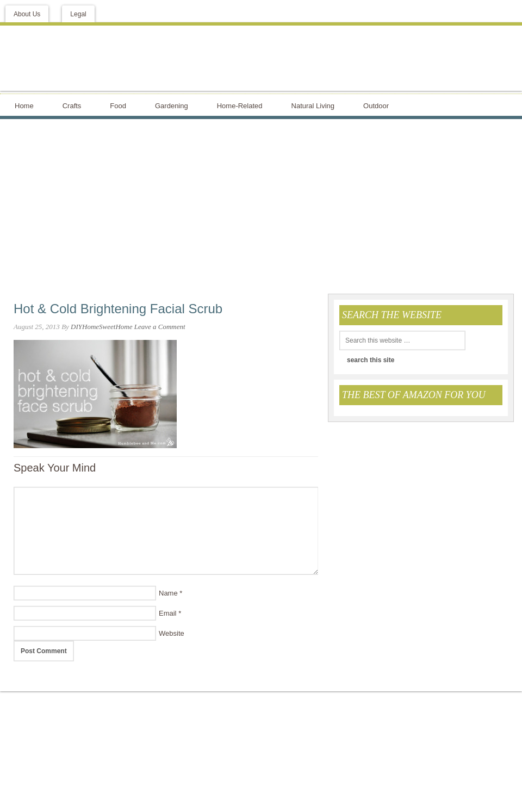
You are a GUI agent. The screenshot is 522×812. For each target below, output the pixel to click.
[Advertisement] (261, 206)
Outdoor (376, 106)
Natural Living (313, 106)
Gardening (172, 106)
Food (118, 106)
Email (168, 613)
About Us (27, 14)
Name (168, 593)
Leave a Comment (160, 327)
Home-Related (240, 106)
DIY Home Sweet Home (261, 58)
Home (24, 106)
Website (172, 633)
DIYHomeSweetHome (101, 327)
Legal (78, 14)
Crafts (72, 106)
